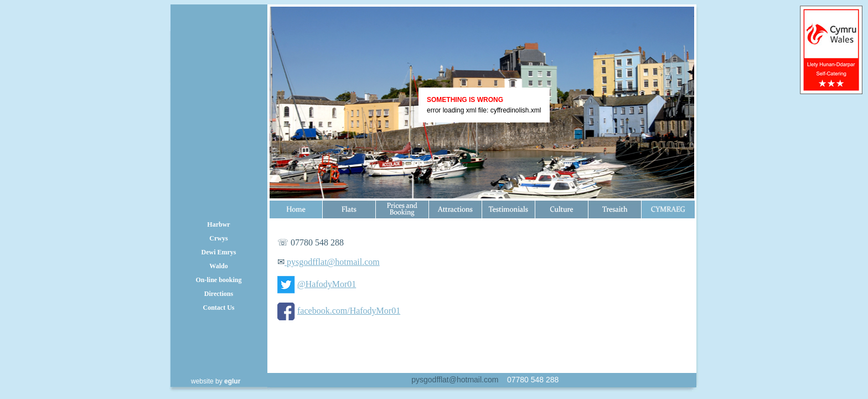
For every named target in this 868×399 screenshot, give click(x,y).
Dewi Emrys (219, 252)
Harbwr (218, 224)
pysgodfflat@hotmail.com (332, 262)
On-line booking (218, 280)
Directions (219, 294)
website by (216, 381)
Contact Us (219, 308)
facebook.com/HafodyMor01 (349, 311)
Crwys (218, 238)
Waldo (218, 266)
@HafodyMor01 (327, 284)
